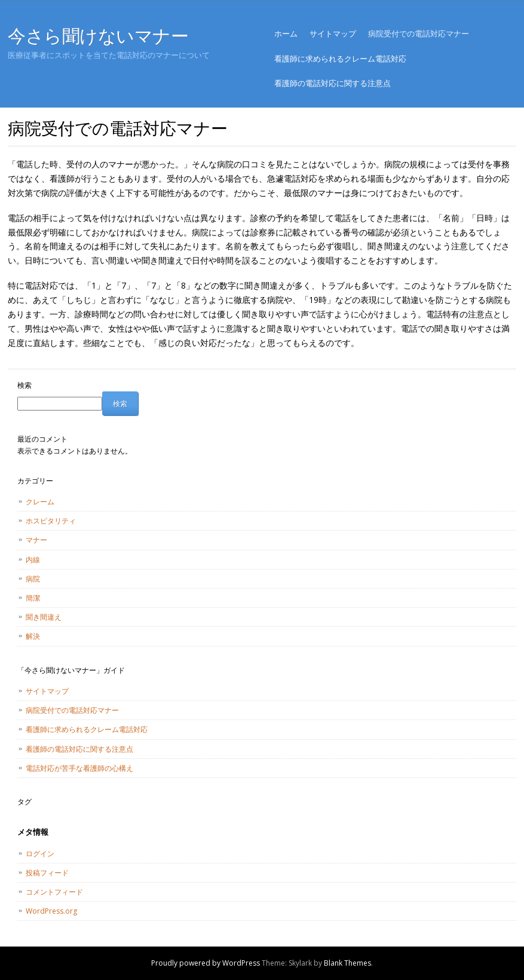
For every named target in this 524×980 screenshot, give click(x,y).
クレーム (40, 502)
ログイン (40, 854)
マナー (36, 540)
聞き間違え (44, 617)
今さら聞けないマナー (98, 36)
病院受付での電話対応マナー (419, 33)
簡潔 (33, 598)
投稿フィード (47, 873)
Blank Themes (347, 963)
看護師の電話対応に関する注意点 (333, 83)
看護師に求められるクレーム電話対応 (340, 59)
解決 (33, 636)
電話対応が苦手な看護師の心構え (79, 768)
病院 (33, 579)
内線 (33, 560)
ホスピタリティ (51, 521)
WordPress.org (51, 911)
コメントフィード (54, 892)
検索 (24, 385)
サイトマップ (333, 33)
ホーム (286, 33)
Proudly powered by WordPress (206, 963)
